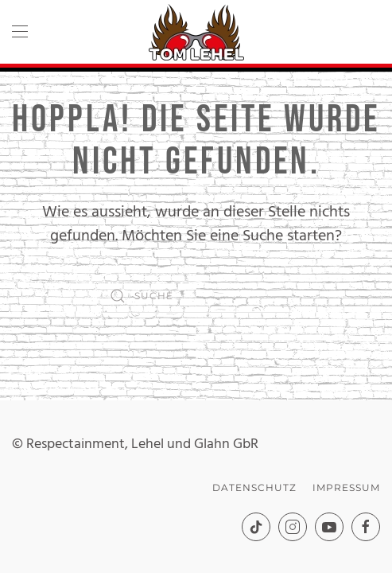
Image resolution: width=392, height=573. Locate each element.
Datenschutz (254, 487)
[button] (20, 32)
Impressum (346, 487)
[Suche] (196, 296)
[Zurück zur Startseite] (196, 32)
